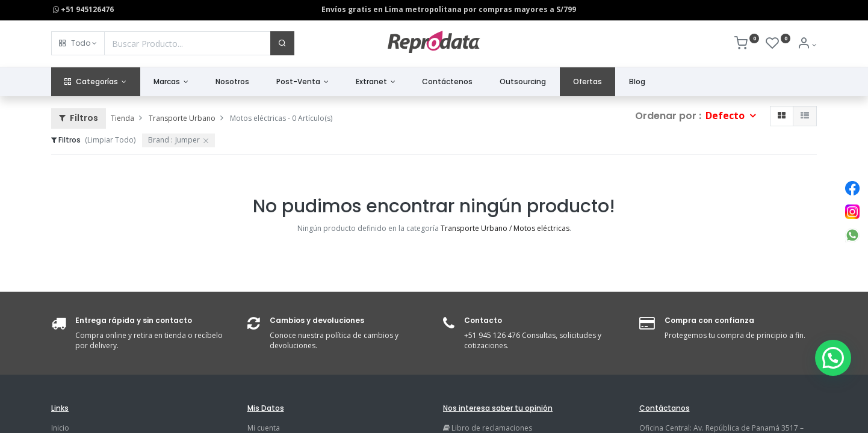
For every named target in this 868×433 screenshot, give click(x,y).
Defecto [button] (726, 115)
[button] (78, 43)
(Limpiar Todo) (110, 140)
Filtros (79, 118)
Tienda (122, 118)
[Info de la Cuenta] (807, 45)
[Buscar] (282, 43)
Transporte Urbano (182, 118)
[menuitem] (233, 82)
